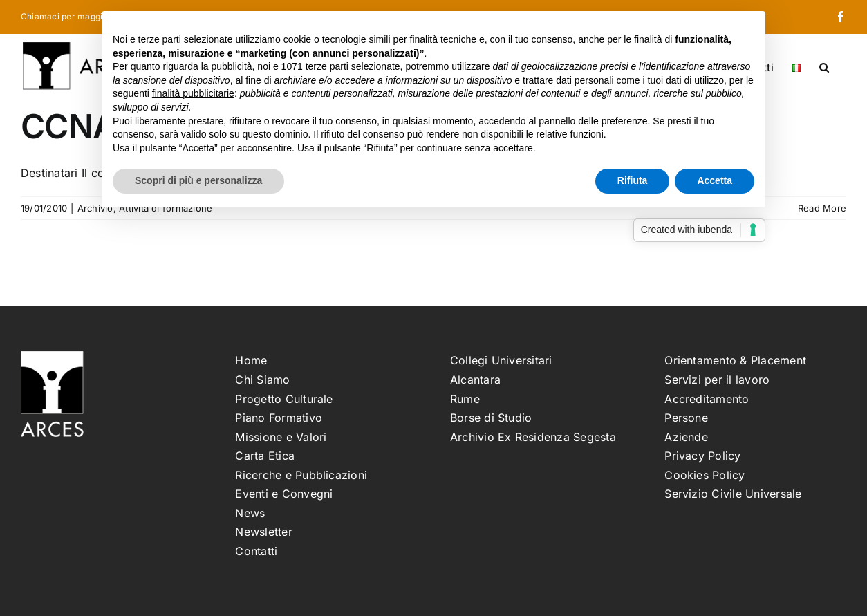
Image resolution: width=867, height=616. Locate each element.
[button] (824, 66)
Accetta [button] (715, 180)
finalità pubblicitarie (193, 93)
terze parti (327, 66)
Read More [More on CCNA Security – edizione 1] (822, 208)
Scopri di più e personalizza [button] (198, 180)
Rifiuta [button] (633, 180)
